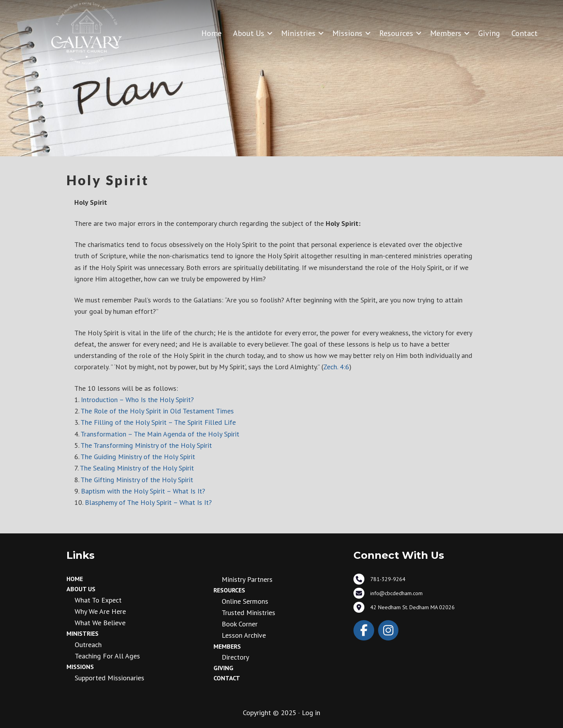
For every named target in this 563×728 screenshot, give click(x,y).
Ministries (298, 33)
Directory (235, 657)
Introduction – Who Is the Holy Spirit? (137, 400)
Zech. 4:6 (336, 367)
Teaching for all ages (107, 656)
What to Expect (98, 600)
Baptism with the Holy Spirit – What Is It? (143, 491)
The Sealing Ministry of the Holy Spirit (137, 468)
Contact (524, 33)
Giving (489, 33)
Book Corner (240, 624)
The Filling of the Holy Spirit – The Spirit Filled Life (158, 422)
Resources (396, 33)
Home (212, 33)
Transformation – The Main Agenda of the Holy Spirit (160, 434)
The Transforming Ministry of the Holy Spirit (146, 445)
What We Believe (100, 623)
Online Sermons (245, 601)
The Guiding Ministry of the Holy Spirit (138, 457)
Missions (347, 33)
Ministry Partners (247, 579)
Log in (311, 713)
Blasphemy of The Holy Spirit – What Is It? (147, 502)
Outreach (88, 645)
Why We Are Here (100, 611)
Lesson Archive (244, 635)
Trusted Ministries (248, 613)
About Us (249, 33)
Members (446, 33)
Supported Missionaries (109, 678)
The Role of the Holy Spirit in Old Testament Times (157, 411)
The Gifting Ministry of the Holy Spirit (137, 480)
